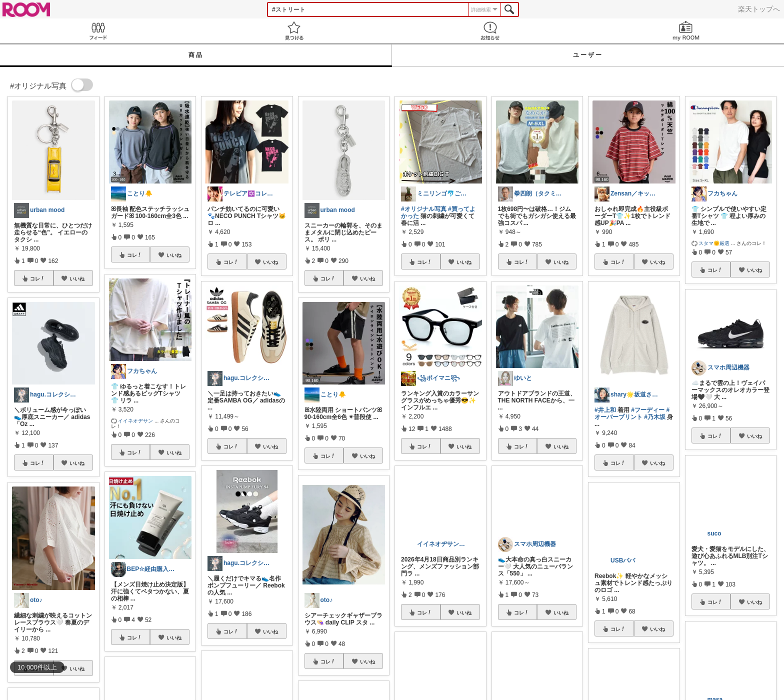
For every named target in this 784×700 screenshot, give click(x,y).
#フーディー (648, 410)
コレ (37, 278)
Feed (98, 31)
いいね (77, 278)
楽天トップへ (759, 9)
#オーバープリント (632, 413)
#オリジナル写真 (424, 209)
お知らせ (490, 31)
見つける (294, 31)
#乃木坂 (655, 417)
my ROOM (686, 31)
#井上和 (605, 410)
